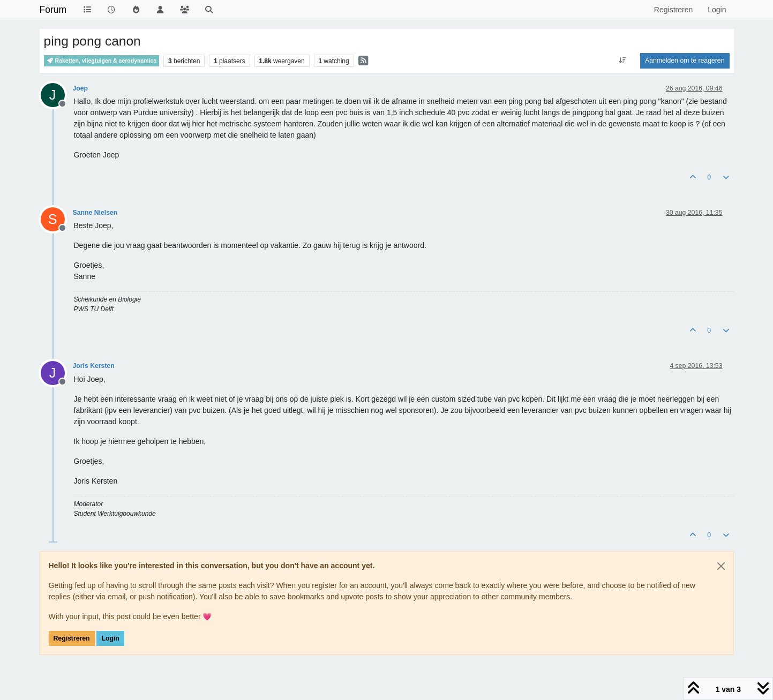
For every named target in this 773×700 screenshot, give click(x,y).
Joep (81, 88)
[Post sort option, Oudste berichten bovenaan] (623, 61)
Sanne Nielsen (95, 213)
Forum (53, 10)
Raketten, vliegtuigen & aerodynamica (102, 61)
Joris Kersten (94, 366)
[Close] (721, 566)
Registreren (72, 638)
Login (110, 638)
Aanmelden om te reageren (685, 61)
